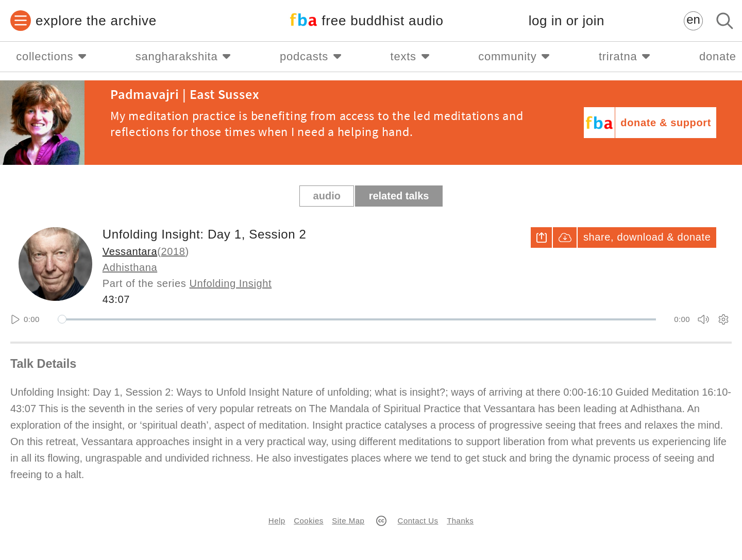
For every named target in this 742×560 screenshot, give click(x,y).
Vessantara (130, 251)
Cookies (308, 521)
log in (567, 21)
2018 (173, 251)
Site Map (348, 521)
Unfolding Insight (231, 283)
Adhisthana (130, 267)
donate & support (666, 123)
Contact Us (418, 521)
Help (277, 521)
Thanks (460, 521)
